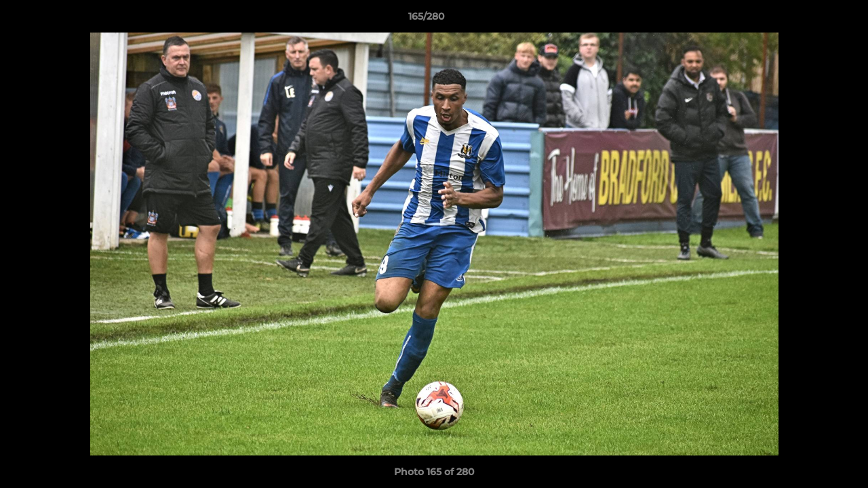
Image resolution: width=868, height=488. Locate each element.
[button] (811, 20)
